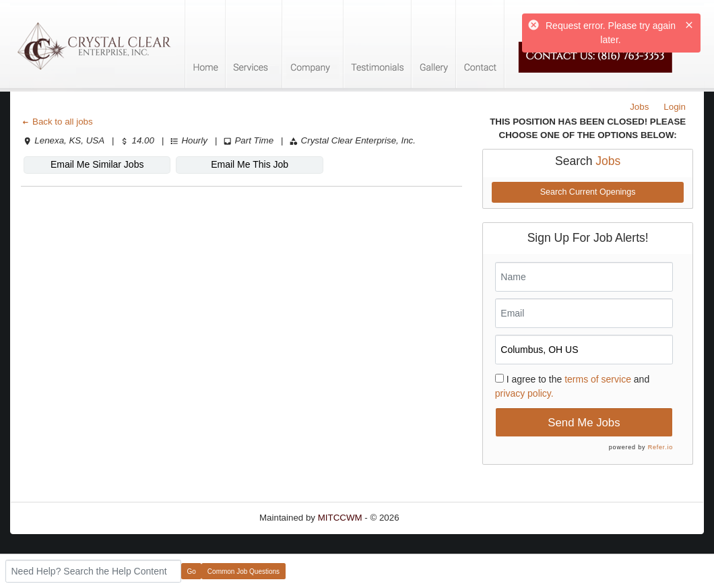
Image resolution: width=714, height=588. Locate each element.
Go (192, 571)
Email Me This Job (250, 164)
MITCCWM (340, 518)
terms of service (598, 379)
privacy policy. (524, 393)
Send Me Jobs (584, 423)
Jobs (639, 107)
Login (675, 107)
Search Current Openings (588, 192)
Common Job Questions (244, 571)
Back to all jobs (57, 122)
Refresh (439, 518)
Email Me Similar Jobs (97, 164)
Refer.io (660, 447)
